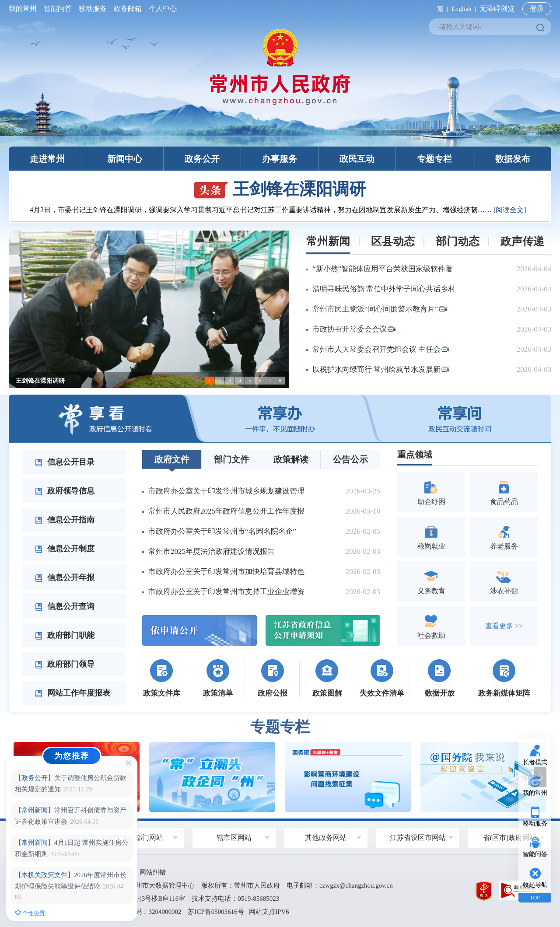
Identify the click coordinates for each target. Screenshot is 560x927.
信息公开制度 (65, 549)
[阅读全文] (510, 210)
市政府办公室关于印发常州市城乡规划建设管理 (226, 491)
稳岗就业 (431, 537)
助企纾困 (431, 492)
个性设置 (30, 913)
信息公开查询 (65, 606)
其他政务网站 (326, 838)
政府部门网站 (142, 838)
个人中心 (161, 9)
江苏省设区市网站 (418, 838)
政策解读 (291, 459)
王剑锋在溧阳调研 (280, 189)
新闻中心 (125, 159)
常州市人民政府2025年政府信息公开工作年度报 (226, 511)
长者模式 (535, 762)
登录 (537, 9)
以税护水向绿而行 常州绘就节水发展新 (381, 369)
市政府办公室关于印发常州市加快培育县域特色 (226, 572)
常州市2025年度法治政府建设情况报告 (212, 551)
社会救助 (431, 626)
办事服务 (280, 159)
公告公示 (350, 459)
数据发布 (513, 159)
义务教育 (431, 581)
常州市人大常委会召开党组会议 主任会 (381, 349)
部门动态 (458, 241)
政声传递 (522, 241)
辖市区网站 (234, 838)
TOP (535, 898)
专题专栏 (434, 159)
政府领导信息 (65, 491)
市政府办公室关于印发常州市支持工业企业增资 (226, 592)
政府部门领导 (65, 664)
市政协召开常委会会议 (354, 329)
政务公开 (202, 159)
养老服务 (504, 537)
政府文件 (172, 459)
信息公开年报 (65, 577)
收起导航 (535, 885)
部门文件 (231, 459)
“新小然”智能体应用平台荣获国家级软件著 (383, 269)
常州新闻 (328, 241)
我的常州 (24, 9)
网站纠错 (153, 872)
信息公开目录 (65, 462)
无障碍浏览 (497, 9)
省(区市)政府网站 (510, 838)
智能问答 (58, 9)
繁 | (441, 9)
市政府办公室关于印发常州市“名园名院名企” (222, 531)
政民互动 (357, 159)
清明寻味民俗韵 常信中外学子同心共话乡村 (384, 289)
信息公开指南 (65, 520)
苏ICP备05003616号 (216, 912)
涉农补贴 (504, 581)
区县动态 (393, 241)
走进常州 (47, 159)
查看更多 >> (504, 626)
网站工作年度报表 (73, 693)
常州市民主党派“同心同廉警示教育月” (380, 309)
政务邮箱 (128, 9)
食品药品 (504, 492)
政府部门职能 (65, 635)
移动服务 (93, 9)
